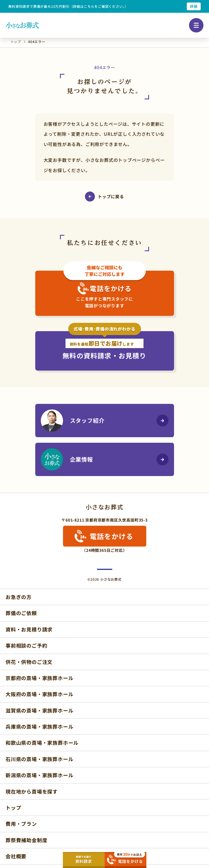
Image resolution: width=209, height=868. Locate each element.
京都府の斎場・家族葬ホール (39, 678)
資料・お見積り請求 (29, 629)
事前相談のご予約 (26, 645)
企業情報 (67, 459)
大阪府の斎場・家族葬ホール (39, 694)
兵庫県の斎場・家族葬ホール (39, 726)
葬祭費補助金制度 (26, 840)
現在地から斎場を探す (32, 791)
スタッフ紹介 (73, 421)
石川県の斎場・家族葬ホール (39, 759)
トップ (13, 807)
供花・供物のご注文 (29, 662)
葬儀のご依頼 (21, 613)
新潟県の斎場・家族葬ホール (39, 775)
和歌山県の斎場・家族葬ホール (42, 743)
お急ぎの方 (19, 597)
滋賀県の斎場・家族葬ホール (39, 710)
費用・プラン (21, 824)
